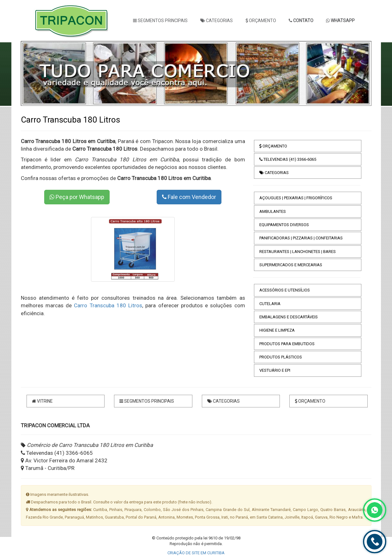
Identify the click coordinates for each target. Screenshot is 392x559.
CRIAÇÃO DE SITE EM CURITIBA (196, 553)
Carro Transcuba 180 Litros (108, 305)
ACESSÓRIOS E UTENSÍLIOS (285, 290)
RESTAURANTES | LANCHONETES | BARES (298, 252)
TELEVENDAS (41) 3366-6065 (288, 159)
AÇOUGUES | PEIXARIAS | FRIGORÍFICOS (296, 198)
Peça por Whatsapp (77, 197)
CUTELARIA (270, 304)
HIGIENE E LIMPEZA (277, 330)
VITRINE (42, 401)
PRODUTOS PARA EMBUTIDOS (287, 344)
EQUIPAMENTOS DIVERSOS (284, 225)
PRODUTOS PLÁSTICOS (281, 357)
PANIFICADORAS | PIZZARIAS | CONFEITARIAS (301, 238)
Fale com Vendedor (189, 197)
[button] (35, 73)
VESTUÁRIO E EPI (275, 370)
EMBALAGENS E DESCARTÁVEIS (289, 317)
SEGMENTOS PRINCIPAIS (160, 21)
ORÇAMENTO (261, 21)
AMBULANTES (273, 211)
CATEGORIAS (217, 21)
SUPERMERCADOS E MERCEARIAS (291, 265)
